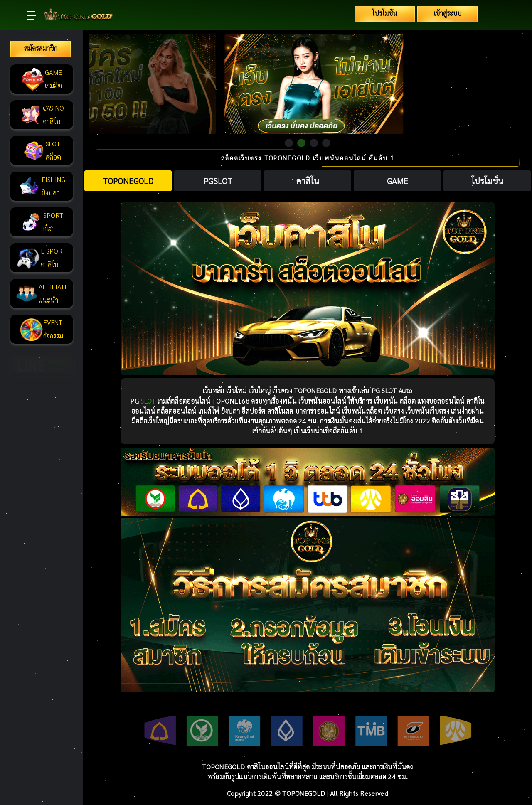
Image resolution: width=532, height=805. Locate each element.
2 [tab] (301, 143)
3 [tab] (314, 143)
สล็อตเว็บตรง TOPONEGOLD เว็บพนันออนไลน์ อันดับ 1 (308, 158)
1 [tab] (289, 143)
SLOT (148, 401)
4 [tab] (326, 143)
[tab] (128, 181)
